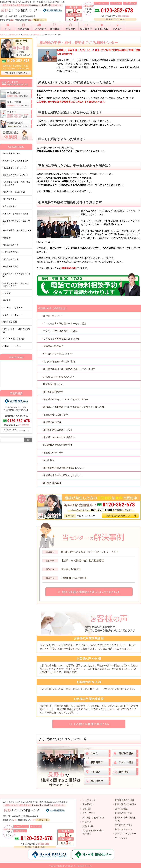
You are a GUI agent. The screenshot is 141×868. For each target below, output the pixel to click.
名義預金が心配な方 (53, 346)
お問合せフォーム (123, 829)
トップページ (102, 3)
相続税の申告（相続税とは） (53, 308)
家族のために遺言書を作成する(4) (16, 275)
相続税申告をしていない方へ (16, 168)
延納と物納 (49, 460)
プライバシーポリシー (13, 315)
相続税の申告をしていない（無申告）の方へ (66, 399)
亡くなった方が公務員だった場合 (60, 331)
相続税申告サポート (53, 316)
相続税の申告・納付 (53, 453)
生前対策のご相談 (11, 252)
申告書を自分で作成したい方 (58, 354)
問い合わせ (131, 3)
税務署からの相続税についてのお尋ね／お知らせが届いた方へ (75, 407)
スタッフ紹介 (89, 813)
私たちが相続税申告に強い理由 (59, 361)
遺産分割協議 (121, 809)
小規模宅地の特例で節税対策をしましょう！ (16, 183)
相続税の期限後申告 (53, 392)
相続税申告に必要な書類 (56, 415)
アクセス (117, 3)
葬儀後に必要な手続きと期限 (16, 161)
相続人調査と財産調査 (125, 804)
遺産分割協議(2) (10, 206)
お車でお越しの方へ (12, 346)
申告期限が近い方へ (53, 384)
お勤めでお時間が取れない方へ (59, 377)
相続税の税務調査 (52, 483)
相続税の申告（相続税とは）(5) (17, 230)
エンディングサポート (13, 308)
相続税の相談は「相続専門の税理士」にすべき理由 (69, 369)
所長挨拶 (87, 809)
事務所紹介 (88, 804)
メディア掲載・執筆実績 (14, 339)
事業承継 (7, 300)
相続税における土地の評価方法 (59, 437)
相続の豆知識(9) (10, 322)
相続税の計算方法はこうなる (58, 430)
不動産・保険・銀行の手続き (16, 214)
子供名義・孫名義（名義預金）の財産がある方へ (16, 285)
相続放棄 (7, 238)
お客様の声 (88, 826)
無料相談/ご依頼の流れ (93, 817)
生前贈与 (7, 293)
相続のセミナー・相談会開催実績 (16, 330)
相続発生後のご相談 (12, 153)
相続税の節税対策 (11, 259)
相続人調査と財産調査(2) (14, 192)
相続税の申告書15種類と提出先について (64, 468)
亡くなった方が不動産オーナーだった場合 (65, 324)
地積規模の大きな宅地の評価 (58, 445)
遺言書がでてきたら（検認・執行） (16, 222)
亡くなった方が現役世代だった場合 (61, 339)
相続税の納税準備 (52, 422)
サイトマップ (121, 838)
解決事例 (87, 822)
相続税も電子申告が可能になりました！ (64, 475)
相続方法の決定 (10, 199)
